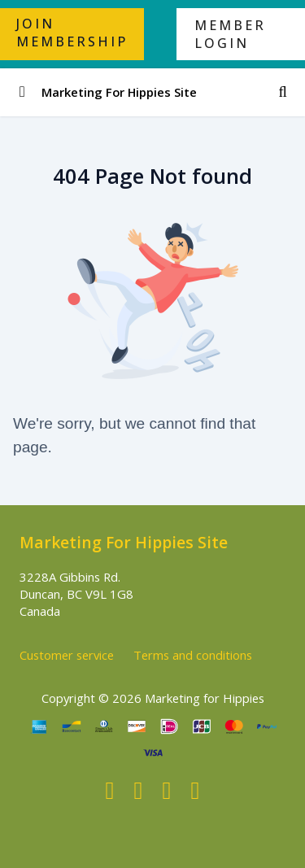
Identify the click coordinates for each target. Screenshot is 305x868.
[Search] (283, 92)
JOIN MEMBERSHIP (72, 33)
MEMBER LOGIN (230, 34)
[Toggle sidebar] (22, 92)
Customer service (67, 655)
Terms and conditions (193, 655)
